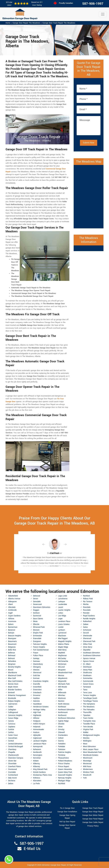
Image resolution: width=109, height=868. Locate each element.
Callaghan (12, 710)
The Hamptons (89, 704)
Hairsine (36, 701)
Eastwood (37, 616)
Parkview (62, 749)
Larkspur (62, 602)
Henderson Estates (41, 707)
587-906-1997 (93, 4)
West (85, 744)
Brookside (12, 698)
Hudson (36, 732)
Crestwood (12, 769)
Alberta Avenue (14, 599)
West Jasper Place (91, 749)
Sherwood (87, 638)
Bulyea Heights (14, 701)
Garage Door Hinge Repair (93, 812)
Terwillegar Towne (90, 701)
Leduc (61, 613)
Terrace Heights (89, 695)
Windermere (88, 769)
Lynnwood (62, 633)
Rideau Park (88, 599)
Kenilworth (37, 752)
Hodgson (37, 721)
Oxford (61, 738)
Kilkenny (36, 764)
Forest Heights (39, 647)
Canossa (12, 724)
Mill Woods (63, 687)
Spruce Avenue (89, 658)
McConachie (63, 661)
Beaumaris (12, 641)
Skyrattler (87, 650)
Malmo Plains (64, 644)
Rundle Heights (89, 619)
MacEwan (62, 636)
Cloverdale (12, 764)
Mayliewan (62, 656)
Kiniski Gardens (39, 772)
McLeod (61, 667)
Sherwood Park (89, 641)
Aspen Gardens (14, 616)
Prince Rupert (64, 766)
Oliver (60, 727)
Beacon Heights (15, 636)
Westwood (87, 764)
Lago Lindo (63, 596)
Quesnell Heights (65, 775)
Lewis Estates (64, 624)
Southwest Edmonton (92, 656)
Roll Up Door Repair (67, 822)
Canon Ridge (13, 718)
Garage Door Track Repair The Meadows (59, 23)
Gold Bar (37, 675)
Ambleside (12, 610)
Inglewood (37, 738)
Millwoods (62, 693)
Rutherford (87, 621)
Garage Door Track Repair (93, 808)
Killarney (36, 766)
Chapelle (12, 752)
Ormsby (61, 729)
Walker (86, 732)
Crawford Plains (14, 766)
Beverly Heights (14, 667)
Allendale (12, 607)
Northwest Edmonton (67, 718)
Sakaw (86, 624)
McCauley (62, 658)
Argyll (10, 613)
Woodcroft (87, 775)
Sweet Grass (88, 684)
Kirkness (37, 778)
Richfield (62, 784)
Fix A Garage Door (67, 808)
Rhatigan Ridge (64, 781)
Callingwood (13, 712)
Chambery (12, 749)
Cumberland (13, 775)
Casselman (13, 738)
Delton (11, 784)
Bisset (11, 670)
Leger (60, 619)
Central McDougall (15, 747)
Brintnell (11, 693)
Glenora (36, 670)
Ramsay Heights (65, 778)
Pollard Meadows (65, 761)
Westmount (88, 758)
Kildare (36, 761)
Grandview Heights (41, 681)
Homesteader (39, 729)
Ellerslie (36, 624)
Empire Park (38, 633)
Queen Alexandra (65, 769)
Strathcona (87, 673)
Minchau (62, 695)
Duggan (36, 610)
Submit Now (89, 143)
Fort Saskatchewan (41, 650)
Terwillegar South (90, 698)
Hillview (36, 718)
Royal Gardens (89, 616)
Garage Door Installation (67, 812)
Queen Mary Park (65, 772)
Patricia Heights (65, 752)
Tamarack (87, 687)
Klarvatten (37, 781)
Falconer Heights (40, 644)
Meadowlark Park (65, 673)
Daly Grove (12, 778)
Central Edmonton (15, 744)
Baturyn (11, 633)
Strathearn (87, 675)
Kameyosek (38, 747)
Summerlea (88, 678)
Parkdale (62, 747)
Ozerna (61, 741)
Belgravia (12, 647)
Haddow (36, 698)
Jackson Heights (40, 741)
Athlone (11, 619)
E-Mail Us (32, 849)
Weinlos (86, 738)
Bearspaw (12, 638)
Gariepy (36, 658)
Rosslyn (86, 613)
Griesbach (37, 693)
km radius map (89, 196)
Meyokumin (63, 678)
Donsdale (37, 602)
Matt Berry (62, 650)
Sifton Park (87, 644)
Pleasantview (63, 758)
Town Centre (88, 718)
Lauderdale (63, 604)
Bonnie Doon (13, 684)
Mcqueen (62, 670)
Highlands (37, 715)
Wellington (87, 741)
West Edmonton (89, 747)
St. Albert (87, 664)
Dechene (12, 781)
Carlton (11, 732)
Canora (11, 721)
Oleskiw (61, 724)
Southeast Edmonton (91, 653)
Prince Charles (64, 764)
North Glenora (64, 704)
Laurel (61, 607)
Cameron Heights (15, 715)
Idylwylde (37, 735)
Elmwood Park (39, 627)
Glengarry (37, 667)
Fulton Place (38, 656)
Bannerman (13, 627)
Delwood (37, 596)
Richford (86, 596)
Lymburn (62, 630)
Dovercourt (37, 604)
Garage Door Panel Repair (93, 819)
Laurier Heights (64, 610)
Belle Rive (12, 650)
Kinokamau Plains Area (42, 775)
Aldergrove (12, 602)
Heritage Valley (39, 710)
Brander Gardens (15, 690)
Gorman (36, 678)
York (85, 778)
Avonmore (12, 621)
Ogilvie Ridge (63, 721)
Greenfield (37, 687)
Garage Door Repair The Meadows (26, 23)
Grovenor (37, 695)
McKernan (62, 664)
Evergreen (37, 641)
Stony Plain (88, 670)
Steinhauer (87, 667)
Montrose (62, 698)
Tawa (85, 690)
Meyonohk (62, 681)
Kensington (38, 755)
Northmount (63, 712)
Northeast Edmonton (66, 710)
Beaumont (12, 644)
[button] (46, 544)
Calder (11, 707)
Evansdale (37, 638)
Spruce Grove (88, 661)
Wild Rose (87, 766)
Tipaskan (87, 715)
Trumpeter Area (89, 721)
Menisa (61, 675)
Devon (36, 599)
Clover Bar (12, 761)
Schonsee (87, 630)
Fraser (36, 653)
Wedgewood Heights (91, 735)
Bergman (12, 664)
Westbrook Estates (91, 755)
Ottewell (61, 732)
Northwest (62, 715)
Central (11, 741)
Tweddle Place (89, 724)
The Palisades (89, 710)
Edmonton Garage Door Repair (54, 865)
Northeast (62, 707)
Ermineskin (37, 636)
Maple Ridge (63, 647)
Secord (86, 633)
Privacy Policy (93, 826)
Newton (61, 701)
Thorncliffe (87, 712)
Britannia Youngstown (17, 695)
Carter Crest (13, 735)
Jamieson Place (40, 744)
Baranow (12, 630)
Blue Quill (12, 678)
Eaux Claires (38, 619)
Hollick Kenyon (39, 724)
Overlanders (63, 735)
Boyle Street (13, 687)
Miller (60, 690)
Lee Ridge (62, 616)
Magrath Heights (65, 641)
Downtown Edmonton (42, 607)
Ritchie (86, 604)
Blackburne (13, 673)
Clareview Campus (16, 758)
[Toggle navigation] (103, 14)
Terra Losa (87, 693)
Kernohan (37, 758)
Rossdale (87, 610)
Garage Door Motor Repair (93, 815)
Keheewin (37, 749)
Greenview (37, 690)
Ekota (35, 621)
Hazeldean (37, 704)
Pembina (62, 755)
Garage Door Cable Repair (93, 822)
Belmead (12, 656)
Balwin (11, 624)
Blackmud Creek (15, 675)
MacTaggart (63, 638)
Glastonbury (38, 664)
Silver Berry (88, 647)
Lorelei (61, 627)
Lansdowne (63, 599)
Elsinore (36, 630)
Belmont (11, 658)
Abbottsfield (13, 596)
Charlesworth (13, 755)
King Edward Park (40, 769)
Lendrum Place (64, 621)
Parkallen (62, 744)
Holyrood (37, 727)
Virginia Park (88, 729)
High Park (37, 712)
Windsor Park (88, 772)
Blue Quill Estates (15, 681)
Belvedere (12, 661)
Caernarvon (13, 704)
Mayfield (61, 653)
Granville (37, 684)
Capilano (12, 727)
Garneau (36, 661)
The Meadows (89, 707)
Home (8, 23)
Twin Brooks (88, 727)
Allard (10, 604)
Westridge (87, 761)
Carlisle (11, 729)
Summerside (88, 681)
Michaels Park (64, 684)
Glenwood (37, 673)
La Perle (36, 784)
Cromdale (12, 772)
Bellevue (11, 653)
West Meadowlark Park (92, 752)
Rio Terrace (88, 602)
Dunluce (36, 613)
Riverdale (87, 607)
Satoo (85, 627)
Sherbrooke (88, 636)
